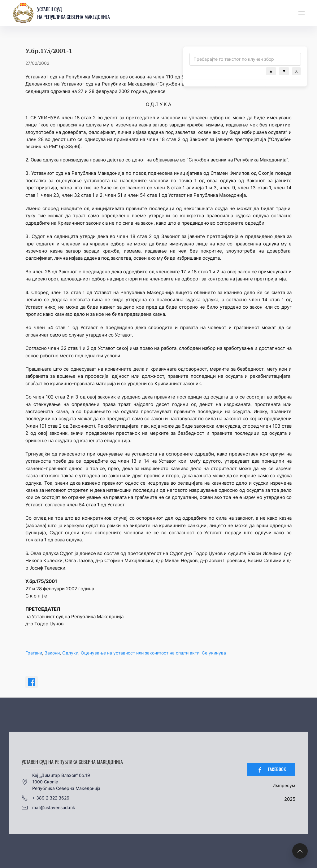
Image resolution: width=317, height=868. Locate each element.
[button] (302, 13)
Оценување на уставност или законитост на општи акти (140, 653)
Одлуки (70, 653)
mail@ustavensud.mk (48, 808)
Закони (52, 653)
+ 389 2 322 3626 (46, 798)
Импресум (284, 785)
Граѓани (34, 653)
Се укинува (214, 653)
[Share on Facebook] (32, 682)
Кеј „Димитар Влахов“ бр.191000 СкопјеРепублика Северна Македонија (61, 782)
